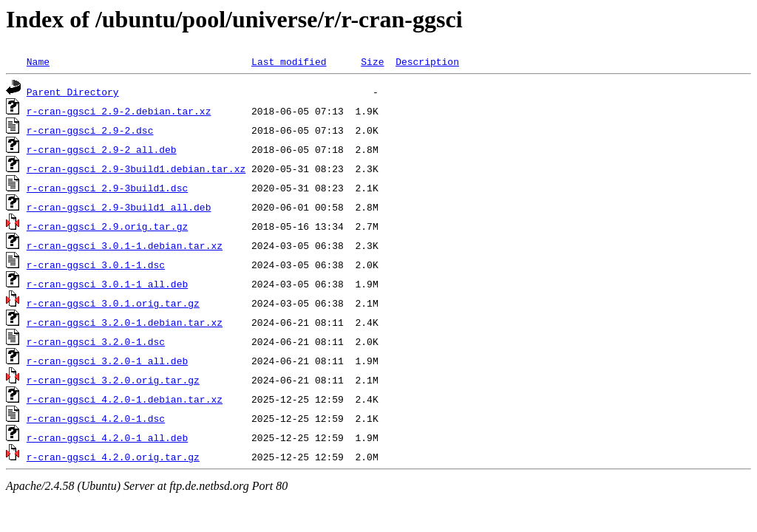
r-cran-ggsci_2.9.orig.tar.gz (107, 226)
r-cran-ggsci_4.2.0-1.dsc (96, 418)
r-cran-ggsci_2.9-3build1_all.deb (119, 207)
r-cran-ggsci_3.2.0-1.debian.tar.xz (125, 322)
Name (38, 61)
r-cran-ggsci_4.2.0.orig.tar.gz (113, 457)
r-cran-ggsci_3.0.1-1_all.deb (107, 284)
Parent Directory (73, 92)
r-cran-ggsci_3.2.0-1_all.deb (107, 361)
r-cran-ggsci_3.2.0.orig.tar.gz (113, 380)
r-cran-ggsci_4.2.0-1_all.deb (107, 437)
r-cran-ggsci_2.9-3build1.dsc (107, 188)
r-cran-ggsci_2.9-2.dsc (90, 130)
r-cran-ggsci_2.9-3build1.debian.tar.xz (136, 168)
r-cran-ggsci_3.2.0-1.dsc (96, 341)
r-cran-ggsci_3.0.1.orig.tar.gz (113, 303)
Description (427, 61)
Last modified (289, 61)
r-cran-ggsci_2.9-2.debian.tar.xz (119, 111)
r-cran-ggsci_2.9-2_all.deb (102, 149)
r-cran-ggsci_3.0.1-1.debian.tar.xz (125, 245)
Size (372, 61)
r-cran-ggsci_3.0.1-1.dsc (96, 265)
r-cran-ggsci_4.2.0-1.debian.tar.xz (125, 399)
